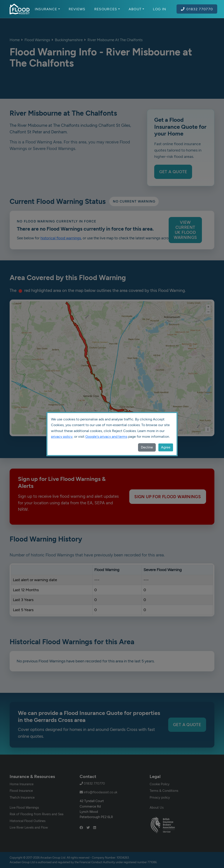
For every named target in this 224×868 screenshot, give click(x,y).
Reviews (77, 9)
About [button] (136, 9)
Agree (166, 447)
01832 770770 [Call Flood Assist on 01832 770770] (197, 9)
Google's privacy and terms (106, 437)
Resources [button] (107, 9)
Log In (159, 9)
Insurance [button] (47, 9)
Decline (147, 447)
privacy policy (62, 437)
